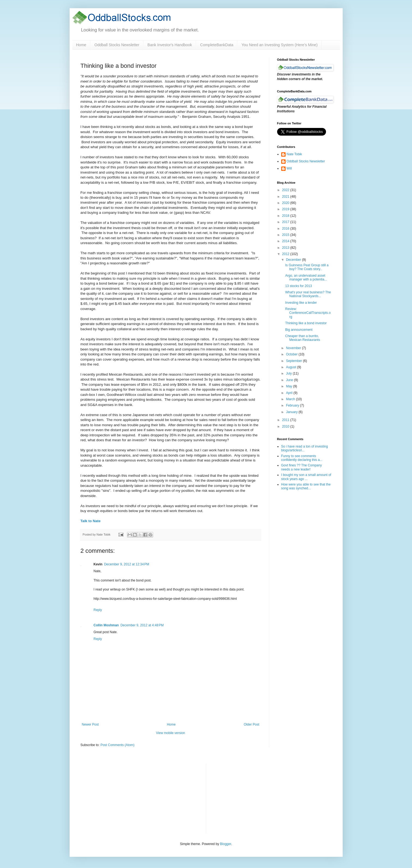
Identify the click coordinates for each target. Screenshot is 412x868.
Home (81, 45)
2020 (286, 203)
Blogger (226, 844)
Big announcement (299, 330)
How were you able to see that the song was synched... (306, 486)
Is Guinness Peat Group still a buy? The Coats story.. (307, 267)
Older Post (252, 724)
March (291, 399)
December (294, 260)
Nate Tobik (294, 154)
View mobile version (171, 733)
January (292, 412)
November (294, 348)
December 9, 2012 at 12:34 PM (127, 564)
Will (289, 168)
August (291, 367)
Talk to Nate (91, 521)
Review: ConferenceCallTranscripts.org (308, 313)
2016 (286, 229)
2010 (286, 426)
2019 (286, 209)
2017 (286, 222)
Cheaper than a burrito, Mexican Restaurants (303, 338)
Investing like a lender (301, 303)
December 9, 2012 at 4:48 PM (142, 625)
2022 (286, 190)
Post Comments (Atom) (118, 745)
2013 (286, 248)
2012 (286, 254)
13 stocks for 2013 (298, 286)
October (292, 354)
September (294, 361)
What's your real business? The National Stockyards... (308, 294)
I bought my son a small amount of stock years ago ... (306, 477)
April (290, 393)
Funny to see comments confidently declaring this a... (302, 458)
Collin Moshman (106, 625)
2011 (286, 420)
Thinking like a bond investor (306, 323)
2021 (286, 197)
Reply (98, 610)
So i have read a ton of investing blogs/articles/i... (305, 448)
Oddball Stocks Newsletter (117, 45)
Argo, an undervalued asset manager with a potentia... (306, 277)
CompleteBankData (217, 45)
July (289, 373)
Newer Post (90, 724)
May (289, 386)
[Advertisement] (251, 798)
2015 (286, 235)
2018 (286, 216)
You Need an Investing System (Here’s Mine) (279, 45)
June (290, 380)
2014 (286, 241)
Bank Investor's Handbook (170, 45)
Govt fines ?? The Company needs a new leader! (302, 467)
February (293, 405)
